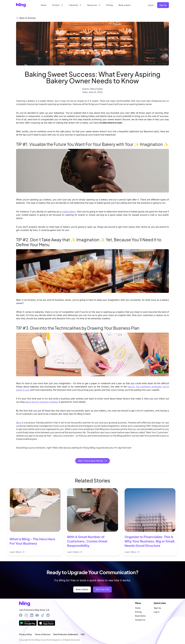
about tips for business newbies (42, 402)
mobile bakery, (69, 212)
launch (131, 387)
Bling (19, 423)
